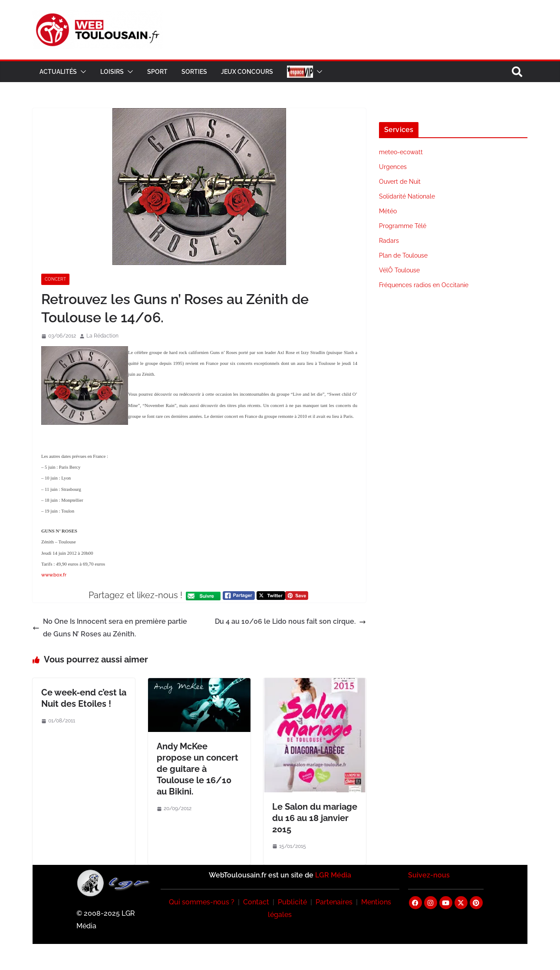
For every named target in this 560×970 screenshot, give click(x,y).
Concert (55, 279)
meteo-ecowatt (401, 152)
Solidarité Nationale (407, 196)
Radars (389, 241)
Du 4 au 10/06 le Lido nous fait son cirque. (290, 621)
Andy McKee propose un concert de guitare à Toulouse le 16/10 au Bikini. (198, 769)
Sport (157, 72)
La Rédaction (102, 336)
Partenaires (334, 902)
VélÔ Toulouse (399, 270)
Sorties (194, 72)
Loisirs (112, 72)
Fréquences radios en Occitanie (424, 285)
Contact (256, 902)
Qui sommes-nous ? (202, 902)
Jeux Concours (247, 72)
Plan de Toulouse (403, 255)
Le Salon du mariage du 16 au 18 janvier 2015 (315, 818)
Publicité (292, 902)
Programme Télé (403, 226)
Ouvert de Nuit (400, 182)
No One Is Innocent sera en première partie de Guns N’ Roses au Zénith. (110, 628)
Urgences (393, 167)
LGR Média (333, 875)
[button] (82, 72)
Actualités (58, 72)
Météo (388, 211)
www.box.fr (54, 575)
